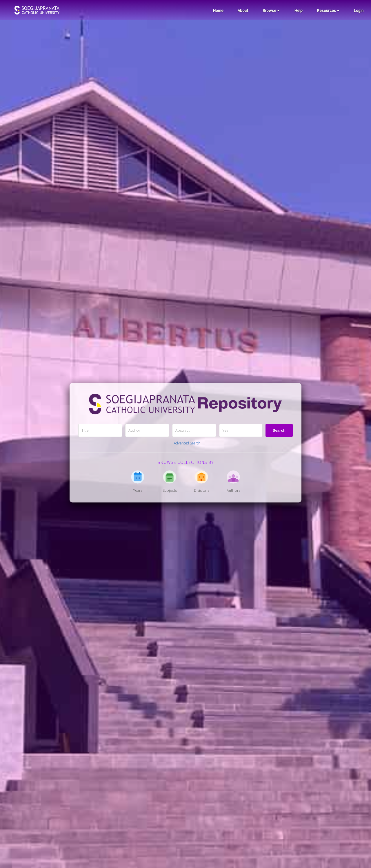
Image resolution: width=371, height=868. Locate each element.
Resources (328, 10)
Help (298, 10)
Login (359, 10)
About (243, 10)
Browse (271, 10)
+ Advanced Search (186, 443)
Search (279, 430)
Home (218, 10)
